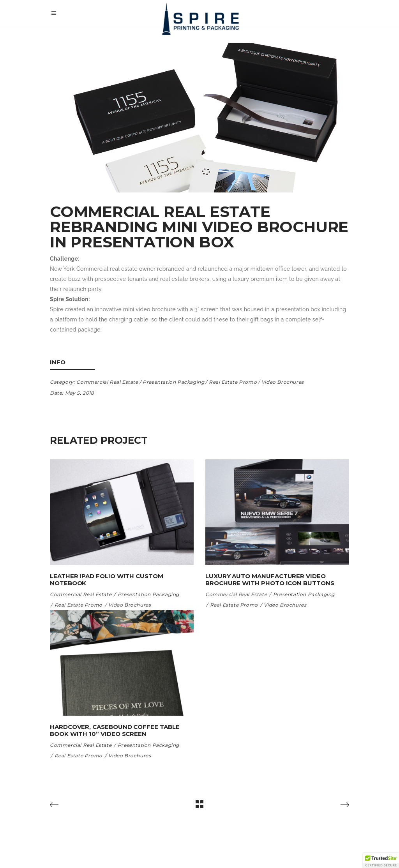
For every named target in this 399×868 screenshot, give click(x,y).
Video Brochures (283, 382)
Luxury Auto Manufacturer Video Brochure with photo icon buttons (270, 580)
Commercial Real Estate (107, 382)
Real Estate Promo (233, 382)
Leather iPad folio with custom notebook (107, 580)
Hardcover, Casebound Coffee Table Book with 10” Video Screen (115, 730)
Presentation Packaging (173, 382)
